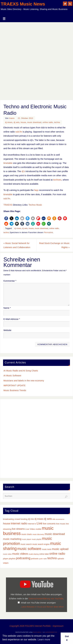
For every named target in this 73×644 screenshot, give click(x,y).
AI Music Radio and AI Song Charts (21, 371)
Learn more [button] (44, 639)
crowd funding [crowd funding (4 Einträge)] (21, 519)
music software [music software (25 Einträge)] (29, 549)
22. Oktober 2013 (25, 118)
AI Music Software (12, 376)
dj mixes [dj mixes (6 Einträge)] (39, 519)
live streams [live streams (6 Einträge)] (18, 529)
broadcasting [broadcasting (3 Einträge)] (8, 519)
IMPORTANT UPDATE (15, 385)
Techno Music (35, 205)
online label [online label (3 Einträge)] (44, 554)
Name (7, 308)
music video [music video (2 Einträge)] (7, 554)
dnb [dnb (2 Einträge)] (54, 519)
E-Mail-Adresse (12, 319)
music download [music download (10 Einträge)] (55, 534)
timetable (8, 163)
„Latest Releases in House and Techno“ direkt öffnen (42, 607)
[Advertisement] (36, 60)
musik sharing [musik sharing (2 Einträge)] (34, 554)
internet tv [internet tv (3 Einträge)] (32, 524)
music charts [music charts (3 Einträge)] (26, 534)
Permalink (48, 233)
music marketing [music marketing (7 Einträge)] (12, 539)
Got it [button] (67, 638)
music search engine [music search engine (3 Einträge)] (41, 544)
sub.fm (19, 132)
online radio (48, 122)
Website (7, 330)
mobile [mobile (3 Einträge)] (38, 529)
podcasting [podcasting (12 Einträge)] (23, 558)
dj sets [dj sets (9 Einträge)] (48, 519)
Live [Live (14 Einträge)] (39, 523)
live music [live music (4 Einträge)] (61, 524)
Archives (57, 180)
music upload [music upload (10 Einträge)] (60, 549)
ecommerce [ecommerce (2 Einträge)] (60, 519)
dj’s (23, 171)
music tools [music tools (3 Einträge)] (47, 549)
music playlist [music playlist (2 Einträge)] (36, 539)
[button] (6, 218)
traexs (12, 118)
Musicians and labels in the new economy (24, 381)
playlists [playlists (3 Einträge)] (12, 559)
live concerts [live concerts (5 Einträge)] (49, 524)
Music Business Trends (15, 390)
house (23, 122)
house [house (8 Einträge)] (7, 523)
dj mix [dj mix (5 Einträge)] (31, 519)
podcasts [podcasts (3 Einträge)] (35, 559)
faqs (36, 190)
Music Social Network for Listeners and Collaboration (17, 245)
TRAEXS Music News (23, 4)
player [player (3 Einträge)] (6, 559)
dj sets (16, 122)
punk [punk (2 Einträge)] (41, 559)
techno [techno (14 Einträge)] (52, 558)
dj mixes (9, 122)
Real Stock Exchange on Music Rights (54, 245)
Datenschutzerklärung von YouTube (46, 599)
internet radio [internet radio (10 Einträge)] (19, 523)
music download (34, 122)
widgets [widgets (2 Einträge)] (6, 563)
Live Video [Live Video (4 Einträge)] (30, 529)
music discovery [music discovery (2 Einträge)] (38, 534)
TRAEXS (8, 205)
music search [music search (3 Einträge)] (26, 544)
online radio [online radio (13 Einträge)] (57, 554)
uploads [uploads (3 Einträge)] (61, 559)
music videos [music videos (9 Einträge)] (20, 554)
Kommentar (10, 281)
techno (57, 122)
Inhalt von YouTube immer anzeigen (38, 603)
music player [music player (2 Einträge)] (27, 539)
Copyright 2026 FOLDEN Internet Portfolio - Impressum (36, 626)
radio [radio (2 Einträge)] (45, 559)
